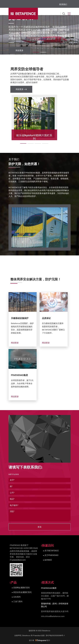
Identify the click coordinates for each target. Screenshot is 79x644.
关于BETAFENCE (52, 551)
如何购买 (48, 560)
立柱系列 (17, 597)
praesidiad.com (19, 560)
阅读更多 (19, 50)
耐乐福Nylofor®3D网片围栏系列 (34, 137)
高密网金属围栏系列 (21, 588)
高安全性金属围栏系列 (22, 592)
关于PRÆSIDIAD (51, 555)
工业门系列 (18, 601)
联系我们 (63, 4)
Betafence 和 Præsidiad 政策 (34, 635)
